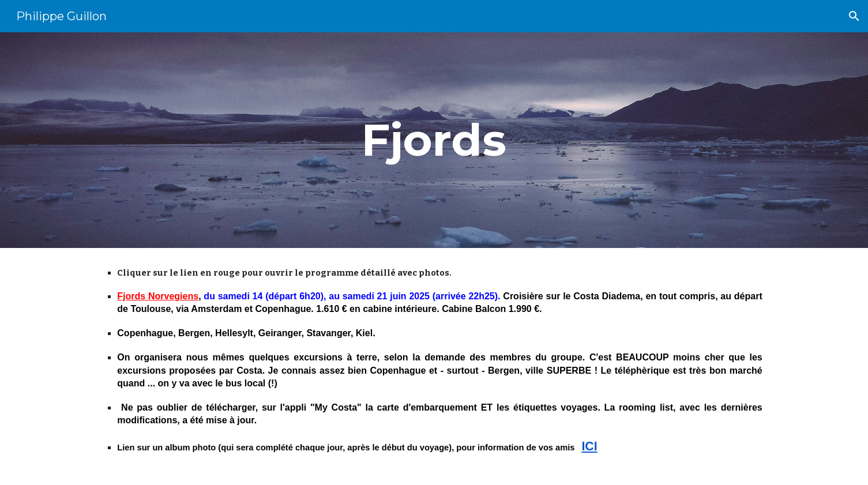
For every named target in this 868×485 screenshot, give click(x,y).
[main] (434, 140)
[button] (854, 16)
